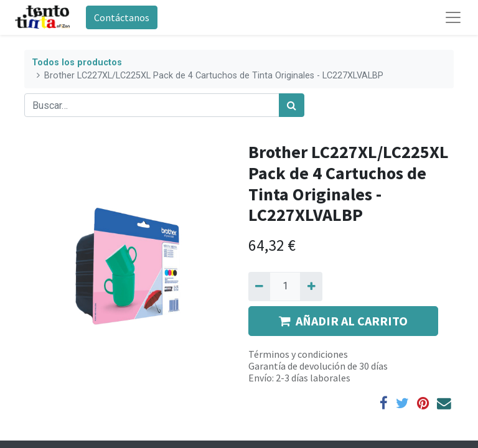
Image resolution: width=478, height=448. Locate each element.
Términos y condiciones (298, 354)
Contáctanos (122, 17)
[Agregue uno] (311, 286)
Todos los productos (77, 63)
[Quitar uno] (259, 286)
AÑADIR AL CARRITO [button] (343, 321)
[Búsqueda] (292, 105)
